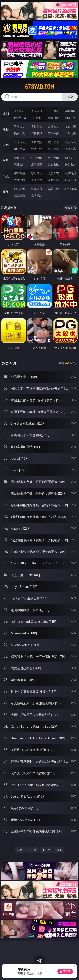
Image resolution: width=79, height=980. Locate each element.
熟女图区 (53, 164)
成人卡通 (53, 142)
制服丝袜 (20, 149)
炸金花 (37, 118)
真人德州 (37, 111)
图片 (6, 160)
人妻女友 (53, 173)
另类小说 (37, 180)
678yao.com (39, 87)
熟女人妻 (20, 133)
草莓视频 (53, 189)
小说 (6, 176)
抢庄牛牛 (70, 118)
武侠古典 (70, 173)
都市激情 (20, 173)
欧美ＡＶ (53, 127)
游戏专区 (70, 111)
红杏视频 (20, 195)
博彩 (6, 114)
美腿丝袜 (20, 164)
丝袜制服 (37, 133)
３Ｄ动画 (70, 127)
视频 (6, 129)
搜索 (70, 97)
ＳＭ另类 (70, 133)
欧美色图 (53, 158)
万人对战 (53, 111)
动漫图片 (70, 158)
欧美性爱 (70, 142)
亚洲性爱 (20, 142)
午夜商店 (37, 189)
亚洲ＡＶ (20, 127)
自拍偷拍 (37, 127)
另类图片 (70, 164)
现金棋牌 (53, 118)
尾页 (59, 850)
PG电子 (20, 111)
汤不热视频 (70, 189)
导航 (6, 192)
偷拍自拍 (37, 142)
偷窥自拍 (20, 158)
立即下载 (65, 971)
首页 (20, 850)
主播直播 (53, 133)
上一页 (33, 850)
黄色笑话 (53, 180)
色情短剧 (37, 195)
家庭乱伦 (37, 173)
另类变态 (70, 149)
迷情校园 (20, 180)
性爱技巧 (70, 180)
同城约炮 (20, 189)
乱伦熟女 (53, 149)
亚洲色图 (37, 158)
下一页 (46, 850)
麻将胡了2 (20, 118)
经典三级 (37, 149)
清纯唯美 (37, 164)
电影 (6, 145)
